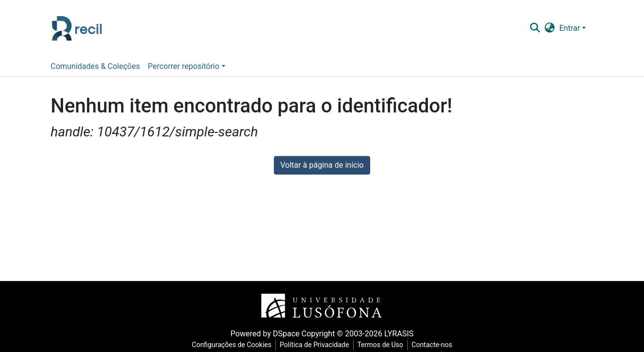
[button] (549, 28)
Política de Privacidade (314, 345)
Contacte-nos (432, 345)
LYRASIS (399, 334)
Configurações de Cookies (232, 345)
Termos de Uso (380, 345)
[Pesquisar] (535, 28)
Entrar (570, 28)
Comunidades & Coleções (96, 66)
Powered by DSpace (265, 334)
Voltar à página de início (322, 165)
